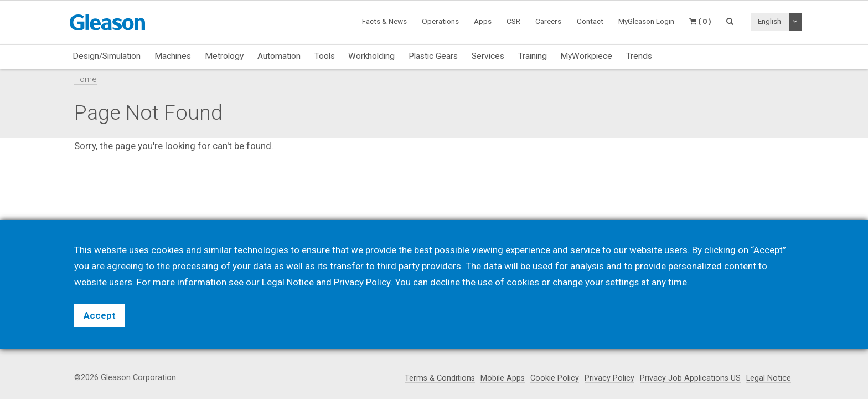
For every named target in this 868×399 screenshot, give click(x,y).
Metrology (224, 56)
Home (86, 79)
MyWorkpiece (586, 56)
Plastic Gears (433, 56)
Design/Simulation (107, 56)
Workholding (371, 56)
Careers (548, 21)
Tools (325, 56)
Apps (483, 21)
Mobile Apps (502, 378)
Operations (440, 21)
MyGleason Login (646, 21)
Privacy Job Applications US (690, 378)
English (769, 21)
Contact (590, 21)
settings (622, 282)
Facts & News (384, 21)
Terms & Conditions (438, 378)
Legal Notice (769, 378)
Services (488, 56)
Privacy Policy (609, 378)
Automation (279, 56)
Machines (173, 56)
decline (445, 282)
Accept (100, 315)
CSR (513, 21)
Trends (639, 56)
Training (533, 56)
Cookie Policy (554, 378)
